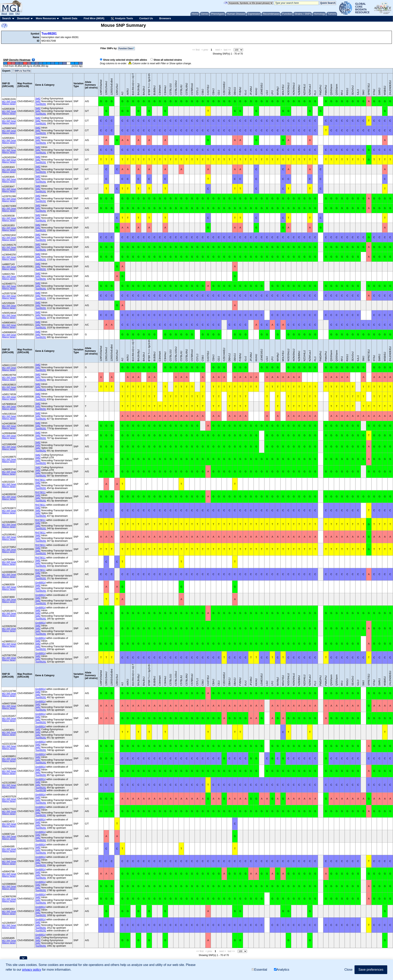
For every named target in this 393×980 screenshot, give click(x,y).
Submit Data (70, 18)
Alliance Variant (9, 104)
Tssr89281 (49, 34)
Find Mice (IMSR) (94, 18)
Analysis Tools (122, 19)
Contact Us (146, 18)
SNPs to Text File (21, 71)
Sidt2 (38, 99)
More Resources (46, 18)
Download (23, 18)
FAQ (18, 13)
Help (11, 13)
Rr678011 (40, 480)
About (4, 13)
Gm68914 (40, 583)
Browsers (165, 18)
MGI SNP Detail (9, 102)
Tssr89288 (41, 790)
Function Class (127, 48)
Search (6, 18)
